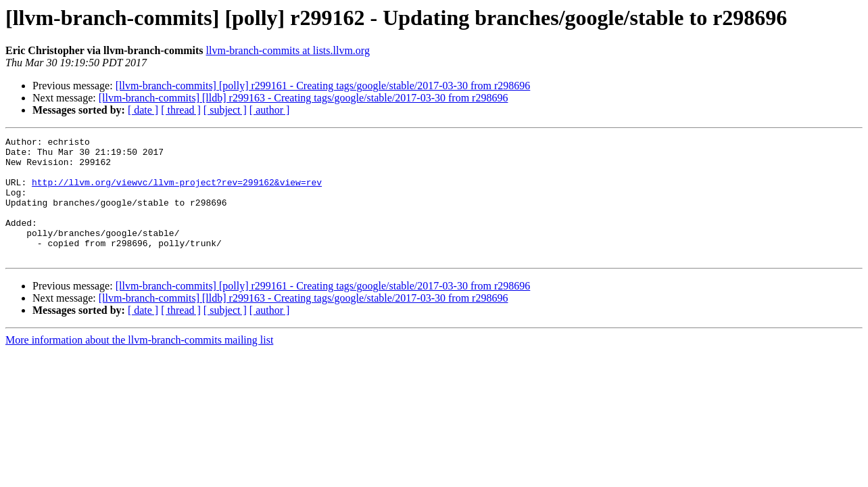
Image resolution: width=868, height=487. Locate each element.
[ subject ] (225, 110)
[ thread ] (181, 110)
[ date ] (143, 110)
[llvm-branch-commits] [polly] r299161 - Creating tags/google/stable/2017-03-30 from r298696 (323, 86)
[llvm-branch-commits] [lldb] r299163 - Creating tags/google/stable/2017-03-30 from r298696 (304, 98)
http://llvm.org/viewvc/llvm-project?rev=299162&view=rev (177, 192)
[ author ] (270, 110)
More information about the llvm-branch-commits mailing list (139, 364)
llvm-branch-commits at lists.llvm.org (288, 50)
